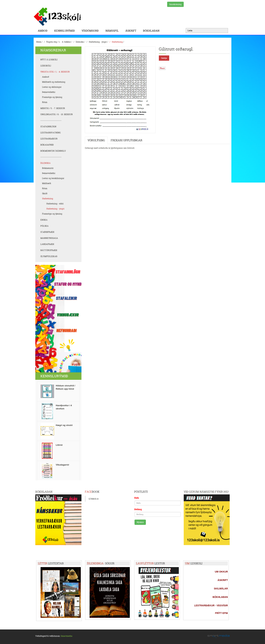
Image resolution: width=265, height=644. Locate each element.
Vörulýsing (96, 140)
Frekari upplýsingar (127, 140)
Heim (39, 42)
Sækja (164, 58)
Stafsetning (117, 42)
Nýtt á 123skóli (49, 60)
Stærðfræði (47, 232)
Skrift (45, 193)
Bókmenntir (48, 168)
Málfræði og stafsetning (54, 82)
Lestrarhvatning (51, 133)
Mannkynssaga (49, 238)
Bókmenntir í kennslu (53, 151)
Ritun (45, 102)
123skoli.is (94, 499)
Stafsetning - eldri (55, 204)
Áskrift (132, 31)
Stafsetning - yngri (98, 42)
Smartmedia (67, 636)
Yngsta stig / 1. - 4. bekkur (58, 42)
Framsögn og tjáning (52, 97)
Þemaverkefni (49, 92)
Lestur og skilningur (52, 87)
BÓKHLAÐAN (151, 31)
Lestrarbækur (49, 139)
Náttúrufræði (49, 250)
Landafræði (47, 244)
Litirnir (59, 445)
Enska (44, 220)
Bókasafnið (47, 145)
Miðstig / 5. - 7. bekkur (53, 108)
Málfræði (47, 183)
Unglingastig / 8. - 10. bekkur (57, 114)
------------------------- (51, 120)
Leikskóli (46, 66)
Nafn (137, 498)
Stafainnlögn (48, 127)
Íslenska (80, 42)
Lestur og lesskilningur (53, 178)
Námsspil (113, 31)
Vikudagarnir (62, 465)
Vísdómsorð (91, 31)
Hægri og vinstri (64, 425)
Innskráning (175, 4)
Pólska (44, 226)
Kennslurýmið (65, 31)
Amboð (44, 31)
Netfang (138, 509)
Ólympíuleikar (49, 256)
